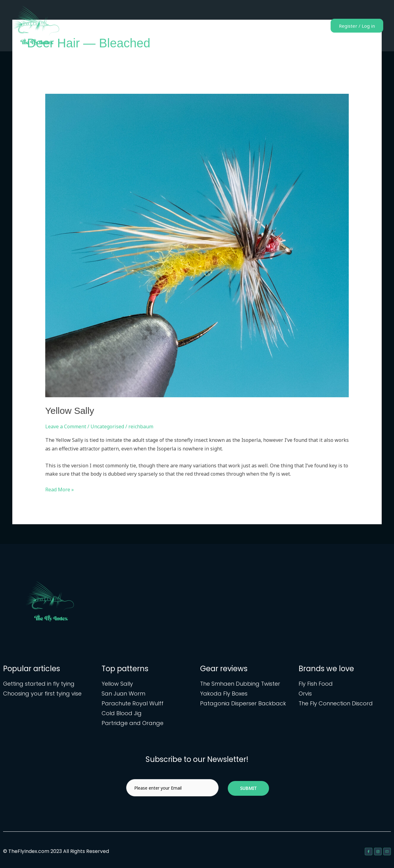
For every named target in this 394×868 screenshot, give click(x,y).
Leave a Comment (66, 426)
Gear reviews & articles (290, 26)
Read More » (60, 489)
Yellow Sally (70, 411)
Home (213, 26)
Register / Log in (354, 26)
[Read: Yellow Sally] (197, 245)
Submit (248, 788)
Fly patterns (242, 26)
